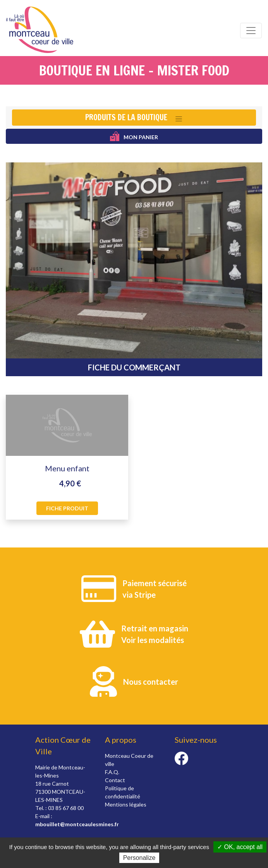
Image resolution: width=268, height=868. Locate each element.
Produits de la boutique (126, 117)
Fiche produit (67, 508)
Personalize (139, 858)
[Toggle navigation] (251, 31)
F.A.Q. (112, 772)
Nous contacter (151, 682)
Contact (115, 780)
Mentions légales (126, 804)
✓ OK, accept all (240, 847)
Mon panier (134, 136)
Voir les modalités (153, 640)
